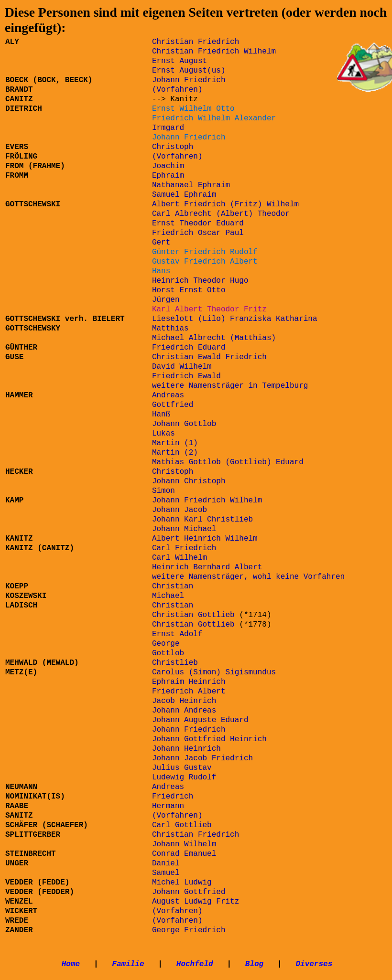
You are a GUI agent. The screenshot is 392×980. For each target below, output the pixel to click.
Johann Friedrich (189, 80)
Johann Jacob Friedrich (202, 758)
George (166, 644)
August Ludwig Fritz (196, 902)
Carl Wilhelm (180, 558)
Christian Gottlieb (193, 615)
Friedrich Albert (189, 692)
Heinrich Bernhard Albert (207, 567)
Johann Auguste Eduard (200, 720)
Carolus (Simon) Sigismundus (214, 672)
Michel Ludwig (182, 883)
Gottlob (168, 653)
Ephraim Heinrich (189, 682)
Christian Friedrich (196, 835)
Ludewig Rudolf (184, 778)
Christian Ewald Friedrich (209, 357)
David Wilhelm (182, 367)
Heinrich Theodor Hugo (200, 281)
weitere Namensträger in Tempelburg (230, 386)
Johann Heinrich (186, 749)
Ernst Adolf (177, 634)
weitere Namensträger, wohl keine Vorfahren (248, 577)
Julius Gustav (182, 768)
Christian (173, 586)
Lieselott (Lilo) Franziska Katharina (235, 319)
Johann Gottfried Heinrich (209, 739)
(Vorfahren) (177, 921)
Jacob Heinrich (184, 701)
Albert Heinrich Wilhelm (205, 539)
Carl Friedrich (184, 548)
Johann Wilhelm (184, 844)
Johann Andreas (184, 711)
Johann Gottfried (189, 892)
